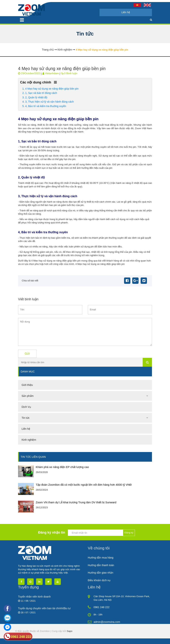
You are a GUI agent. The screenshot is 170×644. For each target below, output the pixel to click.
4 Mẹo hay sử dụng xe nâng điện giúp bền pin (52, 89)
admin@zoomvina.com (107, 622)
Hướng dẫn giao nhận (101, 573)
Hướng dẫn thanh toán (101, 565)
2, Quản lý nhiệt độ (36, 97)
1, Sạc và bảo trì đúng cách (41, 93)
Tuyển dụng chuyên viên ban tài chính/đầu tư (44, 608)
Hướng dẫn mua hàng (101, 558)
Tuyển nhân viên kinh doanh (34, 597)
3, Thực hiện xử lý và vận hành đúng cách (50, 102)
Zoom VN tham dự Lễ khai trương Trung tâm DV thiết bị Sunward (76, 502)
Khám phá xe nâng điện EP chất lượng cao (62, 467)
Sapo (70, 631)
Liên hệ (126, 12)
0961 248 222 (102, 607)
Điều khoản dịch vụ (99, 580)
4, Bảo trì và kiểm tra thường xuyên (46, 106)
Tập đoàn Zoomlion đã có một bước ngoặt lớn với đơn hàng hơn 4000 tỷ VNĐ (84, 485)
